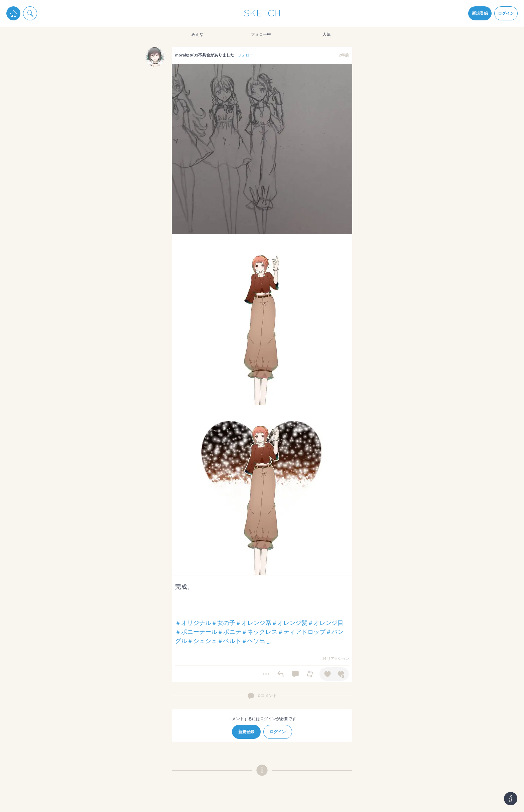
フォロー (246, 55)
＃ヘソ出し (256, 641)
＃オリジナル (193, 623)
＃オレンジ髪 (289, 623)
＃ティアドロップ (301, 632)
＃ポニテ (229, 632)
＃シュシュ (202, 641)
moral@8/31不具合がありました (205, 55)
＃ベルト (229, 641)
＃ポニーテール (196, 632)
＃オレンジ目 (325, 623)
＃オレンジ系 (253, 623)
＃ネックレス (259, 632)
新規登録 (480, 13)
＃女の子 (223, 623)
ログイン (506, 13)
